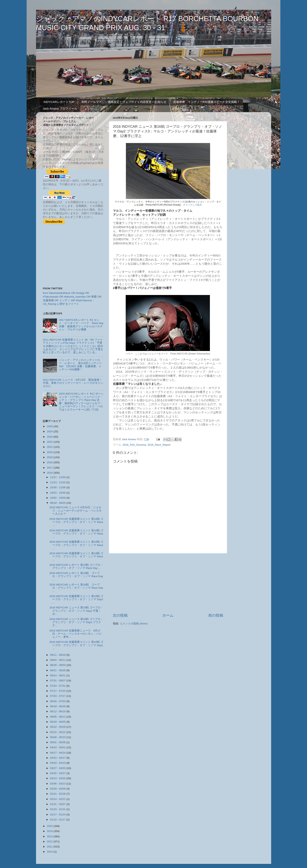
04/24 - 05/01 (58, 747)
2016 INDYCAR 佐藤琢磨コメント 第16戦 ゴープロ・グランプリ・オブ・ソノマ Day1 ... (76, 645)
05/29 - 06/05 (58, 722)
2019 (50, 457)
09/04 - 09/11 (58, 660)
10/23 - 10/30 (58, 493)
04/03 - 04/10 (58, 763)
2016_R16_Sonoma (134, 445)
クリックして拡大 (192, 205)
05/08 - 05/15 (58, 737)
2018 (50, 462)
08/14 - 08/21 (58, 675)
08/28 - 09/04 (58, 665)
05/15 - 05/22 (58, 732)
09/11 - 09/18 (58, 655)
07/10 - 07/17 (58, 696)
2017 (50, 468)
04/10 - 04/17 (58, 758)
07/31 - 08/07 (58, 680)
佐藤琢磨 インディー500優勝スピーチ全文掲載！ (207, 102)
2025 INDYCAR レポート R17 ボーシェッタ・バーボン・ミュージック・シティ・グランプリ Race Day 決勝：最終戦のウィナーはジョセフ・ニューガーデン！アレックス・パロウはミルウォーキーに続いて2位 (81, 402)
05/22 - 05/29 (58, 727)
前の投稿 (216, 615)
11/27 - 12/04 (58, 477)
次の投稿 (120, 615)
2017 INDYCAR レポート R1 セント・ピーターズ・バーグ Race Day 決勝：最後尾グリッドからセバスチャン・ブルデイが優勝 (81, 325)
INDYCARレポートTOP (59, 102)
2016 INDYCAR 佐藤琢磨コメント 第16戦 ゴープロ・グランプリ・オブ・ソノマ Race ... (76, 522)
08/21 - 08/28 (58, 670)
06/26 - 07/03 (58, 701)
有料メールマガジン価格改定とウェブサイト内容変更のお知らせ (124, 102)
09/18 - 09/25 (58, 503)
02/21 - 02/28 (58, 794)
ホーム (168, 615)
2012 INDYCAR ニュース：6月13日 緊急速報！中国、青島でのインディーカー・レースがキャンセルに (73, 383)
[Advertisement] (168, 583)
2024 (50, 431)
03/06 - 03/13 (58, 784)
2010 (50, 852)
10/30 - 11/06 (58, 487)
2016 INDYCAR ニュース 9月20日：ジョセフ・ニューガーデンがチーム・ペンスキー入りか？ (75, 510)
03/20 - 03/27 (58, 773)
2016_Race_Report (159, 445)
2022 (50, 442)
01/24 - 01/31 (58, 809)
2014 (50, 831)
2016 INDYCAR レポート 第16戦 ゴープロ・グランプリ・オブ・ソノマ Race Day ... (76, 566)
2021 (50, 447)
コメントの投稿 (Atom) (134, 624)
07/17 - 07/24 (58, 691)
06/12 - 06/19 (58, 711)
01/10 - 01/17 (58, 820)
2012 (50, 841)
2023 (50, 437)
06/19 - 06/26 (58, 706)
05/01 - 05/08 (58, 742)
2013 (50, 836)
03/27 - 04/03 (58, 768)
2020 (50, 452)
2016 (50, 473)
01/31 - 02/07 (58, 804)
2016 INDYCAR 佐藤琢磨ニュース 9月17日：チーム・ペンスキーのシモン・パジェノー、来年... (75, 634)
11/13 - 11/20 (58, 482)
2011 (50, 847)
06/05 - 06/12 (58, 717)
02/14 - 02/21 (58, 799)
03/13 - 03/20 (58, 778)
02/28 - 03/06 (58, 789)
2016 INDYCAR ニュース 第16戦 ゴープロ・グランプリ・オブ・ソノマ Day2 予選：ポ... (76, 611)
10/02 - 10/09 (58, 498)
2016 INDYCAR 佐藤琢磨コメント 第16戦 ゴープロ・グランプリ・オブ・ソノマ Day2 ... (76, 599)
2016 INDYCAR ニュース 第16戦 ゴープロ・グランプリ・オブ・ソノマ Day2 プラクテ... (76, 622)
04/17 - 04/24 (58, 753)
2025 (50, 426)
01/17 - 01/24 (58, 814)
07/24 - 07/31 (58, 686)
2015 (50, 826)
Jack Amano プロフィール (60, 108)
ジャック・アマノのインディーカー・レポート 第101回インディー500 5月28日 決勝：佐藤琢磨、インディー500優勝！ (80, 365)
